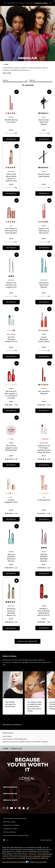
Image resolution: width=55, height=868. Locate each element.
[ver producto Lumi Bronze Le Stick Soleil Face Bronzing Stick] (11, 248)
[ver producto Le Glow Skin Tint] (44, 519)
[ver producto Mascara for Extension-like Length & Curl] (11, 302)
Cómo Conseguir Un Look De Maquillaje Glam (15, 739)
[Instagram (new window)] (7, 808)
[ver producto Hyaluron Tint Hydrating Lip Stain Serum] (44, 248)
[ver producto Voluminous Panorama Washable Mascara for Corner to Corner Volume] (11, 628)
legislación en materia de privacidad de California (28, 858)
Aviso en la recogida (38, 862)
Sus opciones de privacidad (16, 862)
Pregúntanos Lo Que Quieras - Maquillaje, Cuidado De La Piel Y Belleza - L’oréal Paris (25, 741)
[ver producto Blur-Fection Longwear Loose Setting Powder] (11, 465)
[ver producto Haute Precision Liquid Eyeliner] (44, 194)
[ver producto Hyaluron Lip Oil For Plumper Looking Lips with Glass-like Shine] (44, 465)
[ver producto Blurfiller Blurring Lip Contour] (11, 139)
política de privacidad (31, 856)
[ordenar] (15, 80)
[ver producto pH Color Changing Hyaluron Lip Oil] (11, 356)
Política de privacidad (9, 822)
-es (6, 840)
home (5, 64)
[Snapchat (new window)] (24, 808)
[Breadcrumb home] (6, 749)
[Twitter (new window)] (16, 808)
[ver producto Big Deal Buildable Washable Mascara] (44, 574)
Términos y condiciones (10, 832)
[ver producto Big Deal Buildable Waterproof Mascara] (11, 574)
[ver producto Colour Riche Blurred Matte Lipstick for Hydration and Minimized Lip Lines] (11, 194)
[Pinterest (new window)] (19, 808)
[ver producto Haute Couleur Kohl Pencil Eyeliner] (44, 139)
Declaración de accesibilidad (11, 825)
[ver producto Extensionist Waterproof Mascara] (44, 302)
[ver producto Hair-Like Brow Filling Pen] (44, 411)
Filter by (32, 80)
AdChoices (47, 854)
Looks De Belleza (7, 736)
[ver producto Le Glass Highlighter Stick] (11, 519)
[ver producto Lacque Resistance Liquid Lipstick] (44, 356)
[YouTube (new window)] (12, 808)
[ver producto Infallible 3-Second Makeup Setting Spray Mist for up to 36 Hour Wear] (44, 628)
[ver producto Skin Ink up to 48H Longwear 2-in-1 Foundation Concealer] (11, 411)
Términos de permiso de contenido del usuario (16, 835)
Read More (7, 73)
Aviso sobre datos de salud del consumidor (15, 818)
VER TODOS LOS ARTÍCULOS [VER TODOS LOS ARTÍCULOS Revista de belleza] (12, 725)
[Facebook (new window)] (4, 808)
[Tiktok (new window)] (28, 808)
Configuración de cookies (10, 829)
